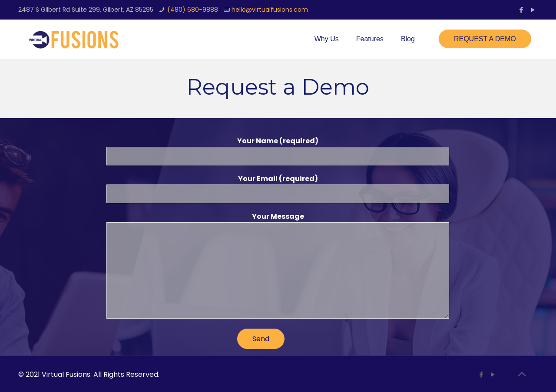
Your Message (278, 265)
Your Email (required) (278, 188)
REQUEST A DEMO (485, 39)
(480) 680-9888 (193, 10)
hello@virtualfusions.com (270, 10)
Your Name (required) (278, 151)
